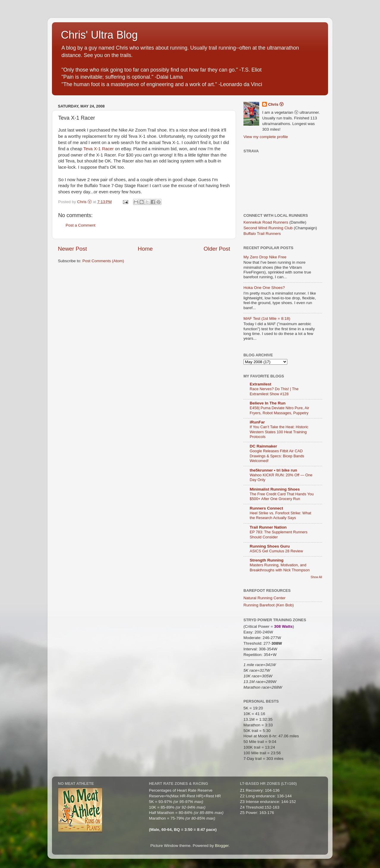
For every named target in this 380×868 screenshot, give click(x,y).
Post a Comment (81, 225)
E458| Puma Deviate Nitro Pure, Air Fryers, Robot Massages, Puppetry (280, 410)
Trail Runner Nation (268, 527)
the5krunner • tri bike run (273, 470)
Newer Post (72, 249)
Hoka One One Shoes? (264, 288)
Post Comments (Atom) (103, 261)
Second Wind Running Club (268, 228)
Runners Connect (266, 508)
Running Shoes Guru (270, 546)
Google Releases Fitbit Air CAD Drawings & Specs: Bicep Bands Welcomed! (277, 456)
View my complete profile (266, 137)
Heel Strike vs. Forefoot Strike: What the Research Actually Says (280, 516)
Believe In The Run (268, 403)
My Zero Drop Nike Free (265, 257)
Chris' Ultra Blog (99, 35)
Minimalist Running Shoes (275, 489)
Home (145, 249)
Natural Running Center (265, 598)
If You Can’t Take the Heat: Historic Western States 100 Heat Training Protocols (279, 432)
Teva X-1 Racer (99, 149)
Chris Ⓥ (276, 104)
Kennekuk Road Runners (266, 222)
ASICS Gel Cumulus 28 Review (276, 551)
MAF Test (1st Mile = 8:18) (267, 318)
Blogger (222, 846)
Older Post (217, 249)
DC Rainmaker (263, 446)
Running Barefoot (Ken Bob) (269, 605)
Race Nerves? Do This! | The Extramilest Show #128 (274, 391)
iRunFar (257, 422)
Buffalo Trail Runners (262, 234)
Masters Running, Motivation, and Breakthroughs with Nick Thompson (280, 567)
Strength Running (267, 560)
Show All (316, 577)
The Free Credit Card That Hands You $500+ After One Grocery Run (282, 497)
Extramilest (261, 384)
